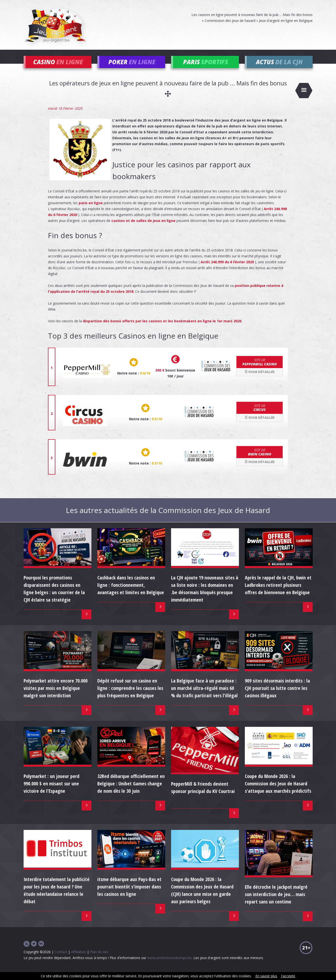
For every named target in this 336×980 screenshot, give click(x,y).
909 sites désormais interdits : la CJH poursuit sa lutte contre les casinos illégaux (277, 695)
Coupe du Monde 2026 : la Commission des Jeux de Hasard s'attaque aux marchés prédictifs (278, 791)
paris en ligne (91, 210)
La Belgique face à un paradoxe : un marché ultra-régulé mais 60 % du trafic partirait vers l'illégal (204, 695)
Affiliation (79, 959)
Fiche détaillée (260, 379)
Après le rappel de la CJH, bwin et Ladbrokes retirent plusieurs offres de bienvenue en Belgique (278, 592)
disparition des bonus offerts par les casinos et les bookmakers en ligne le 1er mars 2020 (162, 328)
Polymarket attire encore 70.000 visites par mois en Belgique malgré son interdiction (56, 695)
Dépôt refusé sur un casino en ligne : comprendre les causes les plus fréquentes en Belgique (130, 695)
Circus (260, 415)
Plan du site (99, 959)
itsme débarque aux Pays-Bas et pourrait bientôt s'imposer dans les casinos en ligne (129, 894)
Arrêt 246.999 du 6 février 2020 (227, 269)
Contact (61, 959)
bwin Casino (260, 459)
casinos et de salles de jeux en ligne (143, 228)
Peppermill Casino (260, 369)
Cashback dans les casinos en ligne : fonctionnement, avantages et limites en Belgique (131, 592)
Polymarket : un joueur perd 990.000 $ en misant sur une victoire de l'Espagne (51, 791)
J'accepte (288, 976)
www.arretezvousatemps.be (169, 965)
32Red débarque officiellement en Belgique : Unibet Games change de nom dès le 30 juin (131, 791)
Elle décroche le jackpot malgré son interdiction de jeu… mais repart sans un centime (276, 902)
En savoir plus (266, 976)
